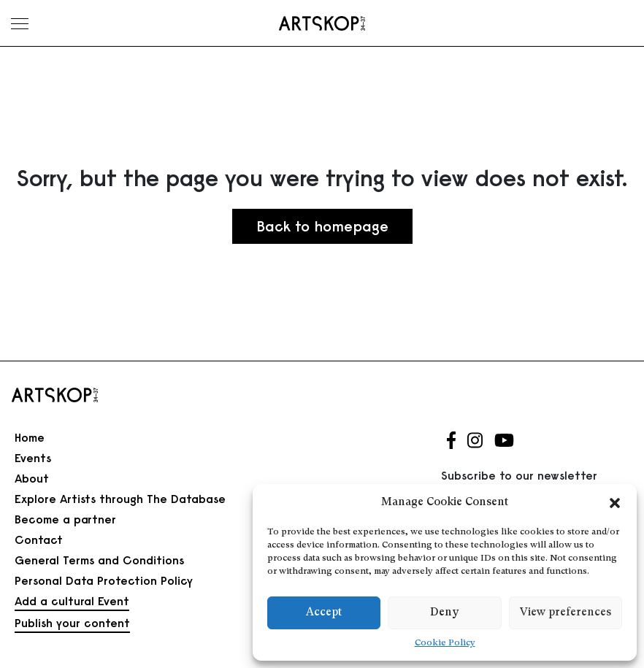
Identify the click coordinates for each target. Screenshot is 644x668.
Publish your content (72, 623)
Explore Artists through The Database (120, 499)
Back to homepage (322, 226)
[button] (615, 503)
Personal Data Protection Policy (104, 580)
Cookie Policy (445, 643)
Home (30, 437)
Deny (444, 613)
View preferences (566, 613)
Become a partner (65, 519)
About (32, 478)
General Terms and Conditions (99, 560)
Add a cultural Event (72, 601)
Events (33, 458)
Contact (39, 540)
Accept (324, 613)
